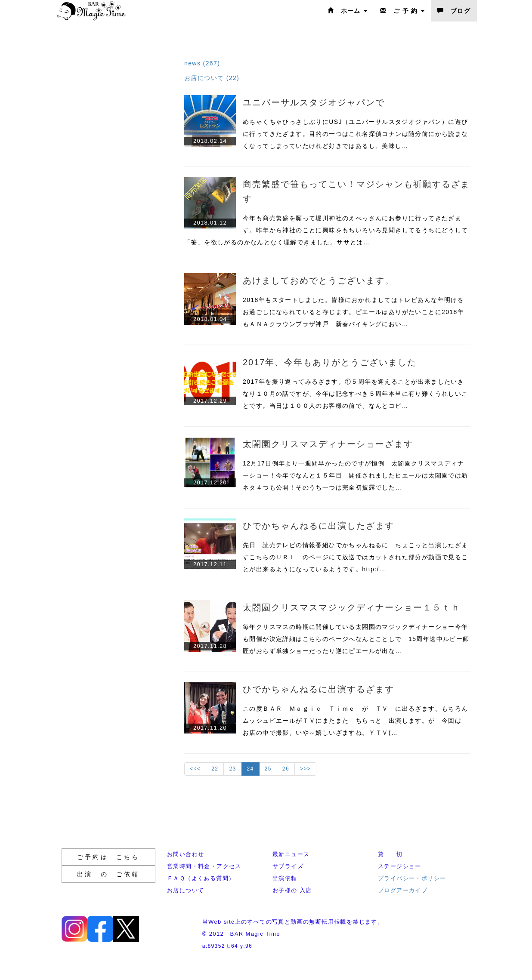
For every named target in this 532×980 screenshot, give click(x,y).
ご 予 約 (402, 11)
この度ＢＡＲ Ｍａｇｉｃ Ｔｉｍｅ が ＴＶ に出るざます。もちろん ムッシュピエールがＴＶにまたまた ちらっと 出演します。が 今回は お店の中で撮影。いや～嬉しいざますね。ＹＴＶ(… (359, 721)
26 (286, 769)
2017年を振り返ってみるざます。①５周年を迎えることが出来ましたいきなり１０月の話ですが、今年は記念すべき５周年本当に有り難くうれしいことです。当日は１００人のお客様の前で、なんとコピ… (356, 394)
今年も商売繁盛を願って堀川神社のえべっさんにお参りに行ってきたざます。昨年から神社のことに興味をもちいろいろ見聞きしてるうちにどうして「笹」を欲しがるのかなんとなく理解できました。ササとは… (326, 230)
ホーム (347, 11)
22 (215, 769)
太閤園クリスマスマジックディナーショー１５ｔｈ (352, 607)
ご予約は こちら (108, 857)
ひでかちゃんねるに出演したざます (319, 526)
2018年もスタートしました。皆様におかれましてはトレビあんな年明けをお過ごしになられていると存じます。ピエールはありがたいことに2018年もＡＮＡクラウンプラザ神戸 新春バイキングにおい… (353, 312)
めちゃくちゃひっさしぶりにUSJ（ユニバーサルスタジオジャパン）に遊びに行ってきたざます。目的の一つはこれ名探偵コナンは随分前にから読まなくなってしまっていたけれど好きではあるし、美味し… (356, 134)
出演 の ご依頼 (108, 874)
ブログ (454, 11)
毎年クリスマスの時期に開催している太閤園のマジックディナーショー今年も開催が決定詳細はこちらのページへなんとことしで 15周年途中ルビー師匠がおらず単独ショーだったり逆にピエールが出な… (356, 639)
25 (268, 769)
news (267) (202, 63)
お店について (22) (212, 78)
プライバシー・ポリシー (412, 878)
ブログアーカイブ (403, 890)
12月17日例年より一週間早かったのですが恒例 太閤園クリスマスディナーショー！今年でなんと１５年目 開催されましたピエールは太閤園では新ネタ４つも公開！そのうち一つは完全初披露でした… (356, 475)
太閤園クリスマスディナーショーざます (328, 444)
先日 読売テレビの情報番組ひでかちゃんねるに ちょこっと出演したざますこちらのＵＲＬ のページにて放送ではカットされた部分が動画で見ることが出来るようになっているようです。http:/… (356, 557)
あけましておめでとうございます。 (319, 280)
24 (251, 769)
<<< (195, 769)
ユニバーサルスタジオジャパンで (314, 102)
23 (232, 769)
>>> (305, 769)
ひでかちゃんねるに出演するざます (319, 689)
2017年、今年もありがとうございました (330, 362)
